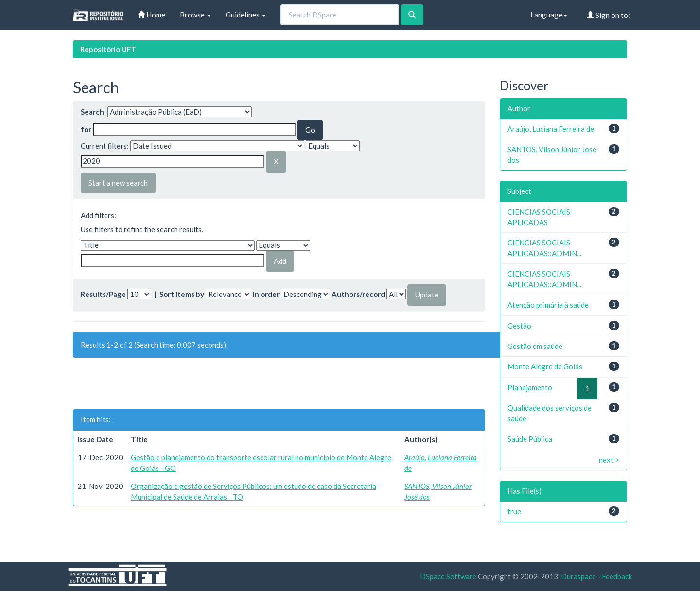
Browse (195, 15)
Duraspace (578, 576)
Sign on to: (608, 15)
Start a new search (118, 183)
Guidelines (246, 15)
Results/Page (103, 294)
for (86, 129)
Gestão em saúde (535, 346)
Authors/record (358, 294)
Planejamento (530, 387)
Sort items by (182, 294)
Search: (93, 112)
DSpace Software (448, 576)
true (514, 511)
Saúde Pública (530, 439)
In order (266, 294)
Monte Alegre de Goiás (545, 366)
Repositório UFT (108, 49)
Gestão (519, 326)
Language (549, 15)
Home (151, 15)
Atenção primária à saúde (548, 305)
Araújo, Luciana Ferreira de (551, 129)
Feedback (617, 576)
